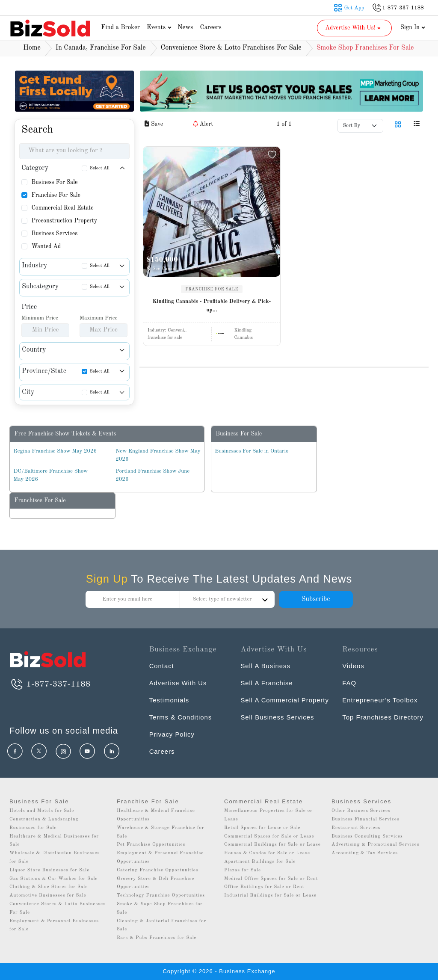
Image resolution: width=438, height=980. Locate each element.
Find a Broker (120, 28)
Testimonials (170, 700)
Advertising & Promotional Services (375, 845)
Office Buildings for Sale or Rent (264, 887)
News (185, 28)
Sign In (413, 27)
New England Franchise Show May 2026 (158, 455)
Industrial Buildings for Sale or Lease (270, 896)
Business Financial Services (365, 819)
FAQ (349, 683)
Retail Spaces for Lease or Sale (262, 828)
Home (32, 48)
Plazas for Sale (243, 870)
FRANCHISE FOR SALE (212, 289)
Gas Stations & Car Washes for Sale (53, 879)
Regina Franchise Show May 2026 (55, 451)
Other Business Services (361, 811)
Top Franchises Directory (383, 717)
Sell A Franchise (267, 683)
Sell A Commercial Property (285, 700)
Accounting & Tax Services (365, 853)
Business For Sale (54, 182)
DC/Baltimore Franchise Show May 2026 (50, 475)
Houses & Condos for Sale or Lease (267, 853)
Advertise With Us (178, 683)
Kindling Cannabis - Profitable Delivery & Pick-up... (212, 306)
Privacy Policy (172, 734)
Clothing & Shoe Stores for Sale (49, 887)
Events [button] (160, 28)
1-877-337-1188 (50, 684)
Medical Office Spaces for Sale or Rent (271, 879)
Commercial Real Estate (62, 208)
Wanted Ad (46, 246)
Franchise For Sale (56, 195)
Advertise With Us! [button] (354, 28)
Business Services (54, 234)
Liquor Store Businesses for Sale (49, 870)
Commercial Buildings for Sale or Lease (272, 845)
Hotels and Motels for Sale (42, 811)
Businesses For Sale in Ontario (252, 451)
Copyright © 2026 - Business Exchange (219, 971)
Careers (211, 28)
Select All (100, 168)
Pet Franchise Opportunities (151, 845)
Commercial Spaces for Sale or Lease (269, 836)
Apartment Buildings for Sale (260, 862)
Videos (353, 666)
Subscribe (315, 599)
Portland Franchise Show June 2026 (152, 475)
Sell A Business (266, 666)
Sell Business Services (278, 717)
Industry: (167, 330)
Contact (162, 666)
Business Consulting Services (367, 836)
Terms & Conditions (181, 717)
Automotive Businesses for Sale (48, 896)
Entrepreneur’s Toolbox (380, 700)
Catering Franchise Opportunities (158, 870)
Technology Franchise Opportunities (161, 896)
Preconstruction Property (64, 221)
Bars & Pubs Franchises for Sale (157, 938)
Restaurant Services (356, 828)
